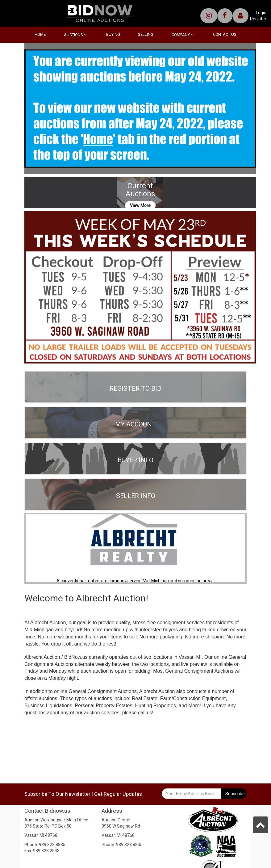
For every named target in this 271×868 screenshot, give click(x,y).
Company (182, 35)
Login (261, 13)
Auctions (75, 35)
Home (40, 34)
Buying (113, 34)
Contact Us (225, 34)
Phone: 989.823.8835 (45, 845)
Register (258, 19)
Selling (146, 34)
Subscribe (235, 794)
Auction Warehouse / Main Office (56, 820)
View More (140, 206)
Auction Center (116, 820)
